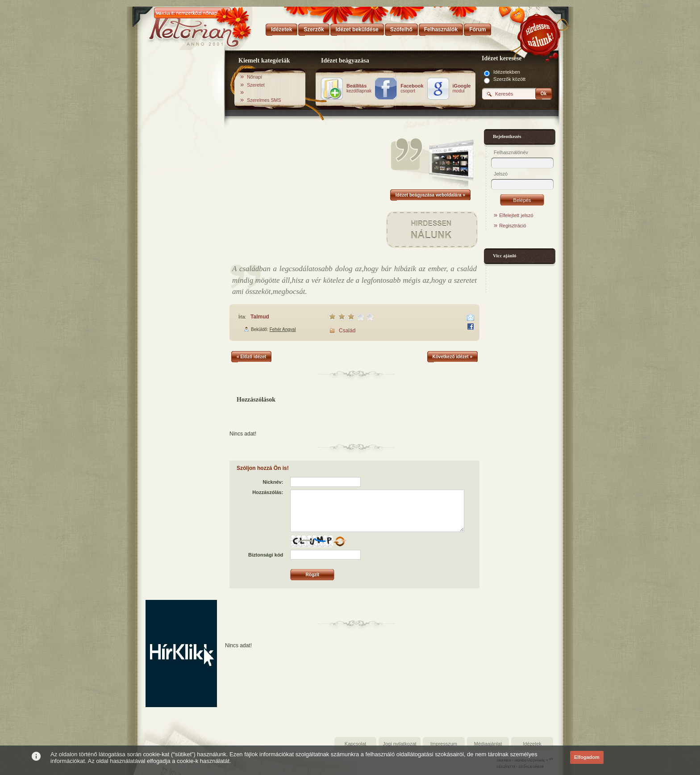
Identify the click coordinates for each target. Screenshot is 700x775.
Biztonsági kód (266, 555)
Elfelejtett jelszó (516, 215)
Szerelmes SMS (264, 100)
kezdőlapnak (359, 88)
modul (462, 88)
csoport (412, 88)
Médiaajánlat (488, 744)
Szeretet (256, 85)
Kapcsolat (355, 744)
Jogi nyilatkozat (399, 744)
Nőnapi (254, 77)
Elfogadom (587, 757)
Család (347, 331)
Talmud (260, 317)
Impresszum (444, 744)
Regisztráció (513, 226)
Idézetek (532, 744)
